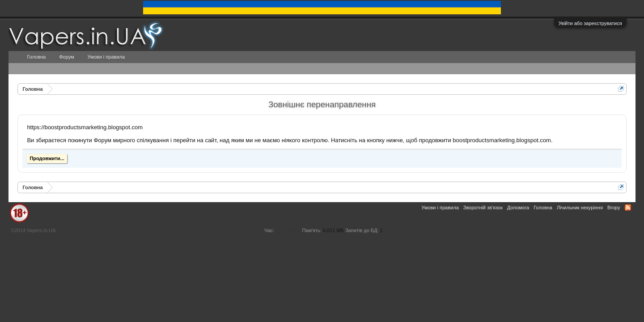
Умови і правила (106, 57)
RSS (628, 208)
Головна (36, 57)
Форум (66, 57)
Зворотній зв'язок (483, 208)
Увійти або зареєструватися (590, 23)
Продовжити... (47, 158)
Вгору (614, 208)
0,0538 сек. (288, 230)
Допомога (518, 208)
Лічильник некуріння (580, 208)
